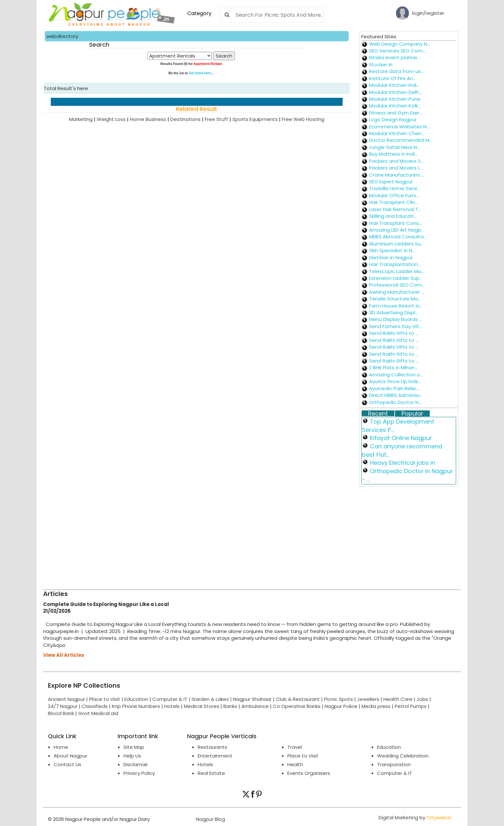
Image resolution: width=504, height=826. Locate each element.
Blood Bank (61, 713)
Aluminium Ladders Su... (396, 244)
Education (137, 699)
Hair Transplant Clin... (393, 202)
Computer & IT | (172, 699)
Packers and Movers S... (396, 161)
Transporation (394, 764)
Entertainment (215, 756)
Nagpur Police (341, 706)
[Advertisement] (236, 532)
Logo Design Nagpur (393, 119)
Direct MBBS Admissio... (396, 395)
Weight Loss (113, 119)
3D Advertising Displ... (394, 312)
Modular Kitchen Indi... (394, 85)
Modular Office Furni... (394, 195)
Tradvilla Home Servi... (394, 188)
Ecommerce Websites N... (399, 127)
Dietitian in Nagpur (391, 257)
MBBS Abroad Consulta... (398, 237)
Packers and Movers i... (395, 168)
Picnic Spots (338, 699)
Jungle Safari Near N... (394, 147)
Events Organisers (309, 773)
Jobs (422, 699)
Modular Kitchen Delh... (395, 92)
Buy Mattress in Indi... (393, 154)
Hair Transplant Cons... (395, 223)
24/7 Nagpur (63, 706)
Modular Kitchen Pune (395, 99)
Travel (295, 747)
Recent (378, 414)
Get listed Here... (201, 73)
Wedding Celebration (403, 756)
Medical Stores (202, 706)
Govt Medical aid (98, 713)
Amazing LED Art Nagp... (396, 230)
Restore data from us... (396, 71)
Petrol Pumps (411, 706)
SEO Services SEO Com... (397, 51)
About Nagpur (70, 756)
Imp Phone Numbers (136, 706)
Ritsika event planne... (395, 57)
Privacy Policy (139, 773)
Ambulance (255, 706)
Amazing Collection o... (396, 375)
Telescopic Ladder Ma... (396, 271)
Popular (412, 414)
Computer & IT (395, 773)
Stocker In (381, 64)
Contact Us (67, 764)
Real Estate (211, 773)
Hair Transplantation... (395, 264)
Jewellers (368, 699)
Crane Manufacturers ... (397, 175)
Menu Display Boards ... (396, 319)
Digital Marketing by (415, 817)
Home (61, 747)
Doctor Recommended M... (401, 140)
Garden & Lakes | (212, 699)
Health (295, 764)
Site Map (134, 747)
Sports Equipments (257, 119)
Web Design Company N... (400, 44)
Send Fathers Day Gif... (395, 326)
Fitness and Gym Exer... (396, 113)
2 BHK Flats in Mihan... (393, 367)
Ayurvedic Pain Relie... (394, 388)
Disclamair (136, 764)
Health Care (398, 699)
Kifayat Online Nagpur (401, 438)
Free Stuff (219, 119)
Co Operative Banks (297, 706)
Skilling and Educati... (393, 216)
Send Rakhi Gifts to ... (394, 333)
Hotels (172, 706)
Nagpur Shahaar (252, 699)
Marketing (83, 119)
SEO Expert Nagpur (391, 182)
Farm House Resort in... (396, 306)
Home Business (150, 119)
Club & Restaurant (298, 699)
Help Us (132, 756)
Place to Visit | (107, 699)
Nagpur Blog (210, 819)
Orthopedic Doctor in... (396, 402)
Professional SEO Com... (397, 285)
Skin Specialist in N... (392, 250)
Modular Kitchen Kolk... (395, 106)
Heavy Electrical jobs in (403, 463)
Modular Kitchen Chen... (397, 133)
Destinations (188, 119)
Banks (230, 706)
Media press (376, 706)
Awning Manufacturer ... (396, 292)
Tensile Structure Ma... (395, 299)
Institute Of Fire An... (392, 78)
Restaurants (212, 747)
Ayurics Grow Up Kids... (395, 381)
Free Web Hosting (303, 119)
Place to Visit (303, 756)
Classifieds (95, 706)
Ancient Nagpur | (68, 699)
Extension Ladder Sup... (396, 278)
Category (199, 13)
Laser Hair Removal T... (395, 209)
